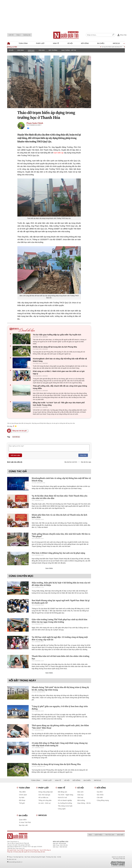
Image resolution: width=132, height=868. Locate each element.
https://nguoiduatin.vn (13, 841)
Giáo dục (31, 50)
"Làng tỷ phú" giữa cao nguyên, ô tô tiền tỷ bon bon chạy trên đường (60, 708)
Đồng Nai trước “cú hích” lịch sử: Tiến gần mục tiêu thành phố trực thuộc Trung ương (59, 404)
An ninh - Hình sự (45, 803)
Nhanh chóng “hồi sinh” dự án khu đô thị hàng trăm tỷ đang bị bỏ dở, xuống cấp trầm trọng (60, 688)
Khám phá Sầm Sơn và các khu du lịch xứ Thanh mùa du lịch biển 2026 (59, 516)
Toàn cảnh (23, 43)
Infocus (116, 43)
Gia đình (100, 792)
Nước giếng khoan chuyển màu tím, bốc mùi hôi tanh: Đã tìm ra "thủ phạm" (61, 535)
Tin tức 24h (110, 835)
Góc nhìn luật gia (44, 795)
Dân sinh (21, 50)
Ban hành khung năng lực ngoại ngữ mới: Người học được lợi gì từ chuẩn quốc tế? (61, 602)
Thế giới (22, 803)
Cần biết (100, 798)
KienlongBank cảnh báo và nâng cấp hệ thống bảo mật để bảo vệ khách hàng (60, 360)
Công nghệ (62, 809)
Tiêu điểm (22, 792)
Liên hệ (11, 35)
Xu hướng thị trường (65, 803)
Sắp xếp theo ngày (86, 462)
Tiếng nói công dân (45, 800)
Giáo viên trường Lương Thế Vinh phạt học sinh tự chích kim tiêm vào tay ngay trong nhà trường (60, 621)
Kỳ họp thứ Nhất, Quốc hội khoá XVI (115, 47)
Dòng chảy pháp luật (46, 792)
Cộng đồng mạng (103, 800)
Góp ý (18, 35)
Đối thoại (22, 800)
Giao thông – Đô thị (69, 50)
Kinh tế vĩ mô (62, 798)
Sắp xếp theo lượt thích (71, 462)
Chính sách (23, 795)
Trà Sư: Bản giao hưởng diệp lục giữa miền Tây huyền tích (57, 335)
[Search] (113, 35)
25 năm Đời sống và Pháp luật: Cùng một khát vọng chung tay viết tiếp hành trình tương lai (60, 744)
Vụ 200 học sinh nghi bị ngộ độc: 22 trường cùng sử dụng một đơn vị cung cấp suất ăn (60, 638)
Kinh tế (56, 43)
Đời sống (85, 43)
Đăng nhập (83, 455)
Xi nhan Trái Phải (25, 822)
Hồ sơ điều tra (43, 798)
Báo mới (120, 835)
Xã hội (70, 43)
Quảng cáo (27, 35)
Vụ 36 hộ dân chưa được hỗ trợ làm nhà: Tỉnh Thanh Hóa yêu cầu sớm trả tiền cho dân (60, 497)
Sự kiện (22, 798)
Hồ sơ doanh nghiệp (65, 800)
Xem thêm (49, 568)
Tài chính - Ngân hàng (65, 795)
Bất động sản (62, 792)
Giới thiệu (99, 835)
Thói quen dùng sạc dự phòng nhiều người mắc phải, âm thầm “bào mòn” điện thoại (60, 727)
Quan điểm (23, 820)
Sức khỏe (100, 795)
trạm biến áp (58, 153)
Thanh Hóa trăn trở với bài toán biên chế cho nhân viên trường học (61, 657)
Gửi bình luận (15, 455)
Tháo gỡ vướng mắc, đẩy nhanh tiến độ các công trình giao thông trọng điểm (60, 387)
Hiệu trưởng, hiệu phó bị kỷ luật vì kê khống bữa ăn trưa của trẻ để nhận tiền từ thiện (61, 584)
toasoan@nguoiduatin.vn (16, 862)
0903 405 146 (12, 859)
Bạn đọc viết (23, 825)
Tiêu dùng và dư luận (65, 806)
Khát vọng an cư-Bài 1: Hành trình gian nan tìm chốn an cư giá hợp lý (59, 373)
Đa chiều (101, 43)
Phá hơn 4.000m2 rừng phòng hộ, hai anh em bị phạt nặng (58, 553)
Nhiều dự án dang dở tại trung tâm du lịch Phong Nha (55, 347)
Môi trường (53, 50)
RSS (90, 835)
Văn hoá (42, 50)
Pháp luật (40, 43)
